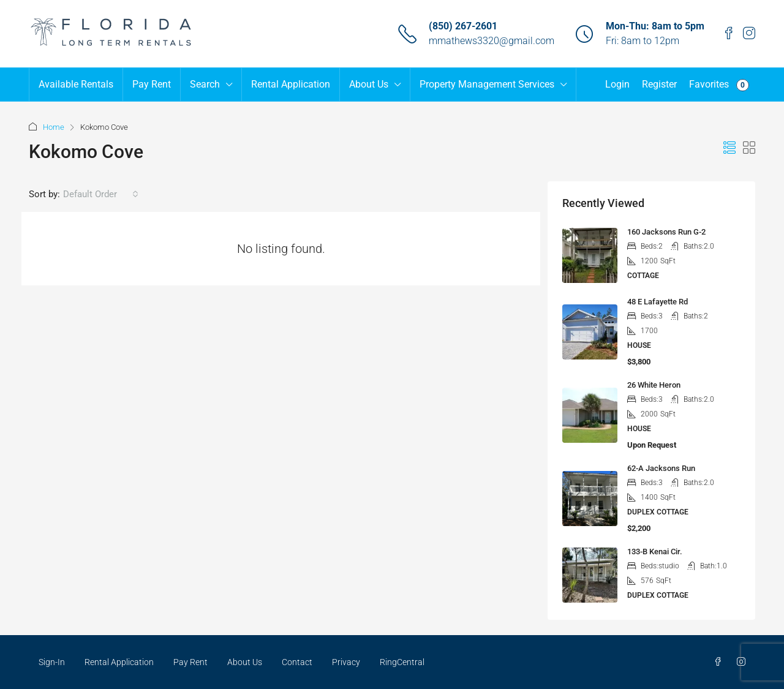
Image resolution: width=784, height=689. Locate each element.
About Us (369, 84)
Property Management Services (487, 84)
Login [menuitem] (617, 84)
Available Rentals (76, 84)
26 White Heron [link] (654, 385)
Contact (297, 662)
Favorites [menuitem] (719, 85)
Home (54, 127)
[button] (729, 148)
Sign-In (52, 662)
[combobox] (101, 194)
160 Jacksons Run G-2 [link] (666, 232)
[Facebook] (720, 662)
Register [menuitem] (659, 84)
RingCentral (402, 662)
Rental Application (291, 84)
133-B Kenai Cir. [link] (655, 552)
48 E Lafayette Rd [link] (658, 302)
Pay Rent (152, 84)
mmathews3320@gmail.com (492, 41)
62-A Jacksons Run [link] (661, 468)
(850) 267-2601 (463, 26)
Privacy (346, 662)
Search (205, 84)
